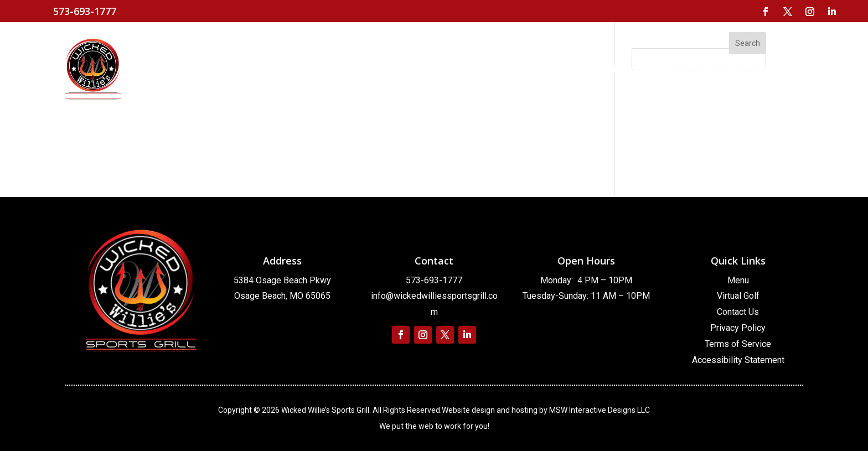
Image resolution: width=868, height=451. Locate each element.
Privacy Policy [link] (738, 328)
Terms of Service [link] (738, 344)
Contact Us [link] (738, 312)
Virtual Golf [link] (738, 296)
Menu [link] (738, 280)
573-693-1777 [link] (434, 280)
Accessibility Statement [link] (738, 360)
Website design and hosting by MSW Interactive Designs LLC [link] (546, 410)
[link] (766, 12)
